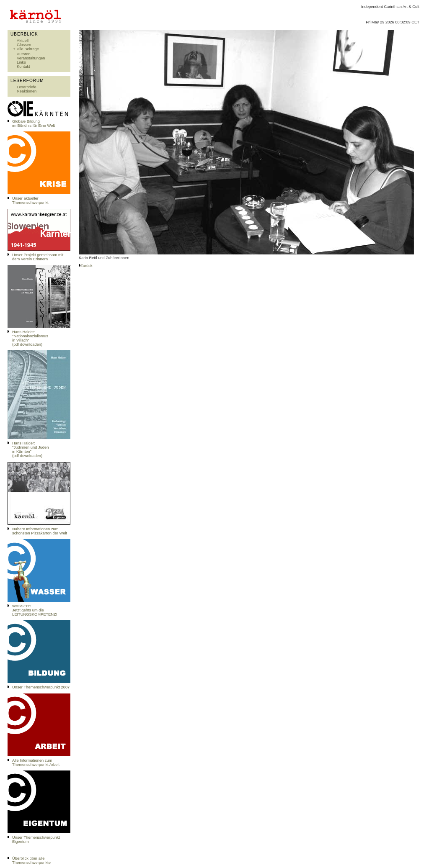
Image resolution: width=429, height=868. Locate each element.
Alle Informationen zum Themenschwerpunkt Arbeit (36, 763)
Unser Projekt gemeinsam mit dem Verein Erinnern (38, 257)
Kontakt (23, 67)
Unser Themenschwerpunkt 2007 (41, 687)
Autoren (24, 54)
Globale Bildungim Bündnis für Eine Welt (34, 123)
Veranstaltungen (31, 58)
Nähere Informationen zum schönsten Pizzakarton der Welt (40, 531)
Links (21, 62)
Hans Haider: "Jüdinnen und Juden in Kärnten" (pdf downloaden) (30, 449)
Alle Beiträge (28, 49)
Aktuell (23, 41)
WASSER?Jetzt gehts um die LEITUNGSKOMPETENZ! (35, 610)
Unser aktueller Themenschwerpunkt (30, 200)
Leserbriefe (27, 87)
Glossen (24, 45)
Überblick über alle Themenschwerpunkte (31, 860)
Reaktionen (27, 91)
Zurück (87, 266)
